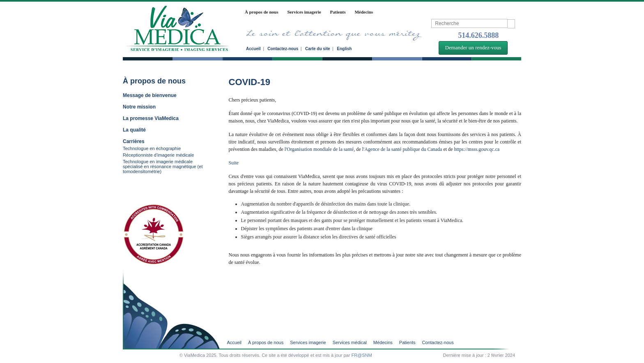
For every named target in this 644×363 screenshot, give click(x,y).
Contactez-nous (283, 49)
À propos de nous (261, 12)
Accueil (253, 49)
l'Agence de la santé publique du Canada (402, 149)
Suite (235, 163)
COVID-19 (250, 82)
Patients (338, 12)
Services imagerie (304, 12)
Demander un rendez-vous (473, 47)
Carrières (134, 141)
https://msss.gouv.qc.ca (477, 149)
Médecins (364, 12)
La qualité (134, 130)
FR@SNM (361, 355)
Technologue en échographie (152, 148)
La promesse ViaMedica (151, 118)
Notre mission (139, 107)
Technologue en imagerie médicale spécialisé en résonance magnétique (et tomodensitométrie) (163, 166)
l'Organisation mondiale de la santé (319, 149)
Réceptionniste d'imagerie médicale (158, 155)
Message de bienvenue (150, 95)
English (344, 49)
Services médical (350, 343)
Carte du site (318, 49)
